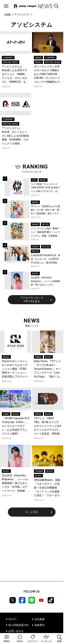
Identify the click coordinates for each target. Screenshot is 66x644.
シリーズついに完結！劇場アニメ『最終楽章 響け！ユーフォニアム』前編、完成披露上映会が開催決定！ (45, 232)
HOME (8, 14)
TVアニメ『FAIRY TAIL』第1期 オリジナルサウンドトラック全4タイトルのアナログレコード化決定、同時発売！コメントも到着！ (47, 426)
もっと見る (32, 512)
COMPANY (8, 58)
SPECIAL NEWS (10, 62)
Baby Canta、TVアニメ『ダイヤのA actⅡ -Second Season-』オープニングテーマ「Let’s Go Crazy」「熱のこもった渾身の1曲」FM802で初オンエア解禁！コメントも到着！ (48, 369)
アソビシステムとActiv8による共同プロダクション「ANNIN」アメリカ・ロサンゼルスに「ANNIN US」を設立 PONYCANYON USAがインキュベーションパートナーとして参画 (15, 74)
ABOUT (12, 619)
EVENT (35, 247)
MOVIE (45, 224)
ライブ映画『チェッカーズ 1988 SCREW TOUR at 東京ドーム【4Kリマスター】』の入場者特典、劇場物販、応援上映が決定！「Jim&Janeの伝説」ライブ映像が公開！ (45, 188)
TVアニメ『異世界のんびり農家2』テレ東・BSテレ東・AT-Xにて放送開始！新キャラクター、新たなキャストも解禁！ (45, 210)
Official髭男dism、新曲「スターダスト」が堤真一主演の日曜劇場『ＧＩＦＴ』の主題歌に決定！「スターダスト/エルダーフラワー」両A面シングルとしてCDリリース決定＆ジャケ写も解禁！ (47, 488)
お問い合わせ (16, 631)
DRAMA (39, 471)
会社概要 (40, 619)
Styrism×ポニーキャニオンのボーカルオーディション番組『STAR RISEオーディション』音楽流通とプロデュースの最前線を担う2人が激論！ (15, 369)
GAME (6, 414)
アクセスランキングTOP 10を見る (32, 299)
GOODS (46, 247)
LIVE (34, 180)
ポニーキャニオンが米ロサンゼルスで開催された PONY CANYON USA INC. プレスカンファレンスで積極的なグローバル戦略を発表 (47, 74)
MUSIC (38, 62)
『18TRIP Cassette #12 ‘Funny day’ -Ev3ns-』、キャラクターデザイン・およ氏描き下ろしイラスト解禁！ (15, 426)
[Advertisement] (32, 551)
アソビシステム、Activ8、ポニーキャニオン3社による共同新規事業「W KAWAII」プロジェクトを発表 (15, 136)
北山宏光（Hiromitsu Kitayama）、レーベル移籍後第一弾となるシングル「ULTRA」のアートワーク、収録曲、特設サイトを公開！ (45, 281)
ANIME (38, 58)
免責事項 (40, 625)
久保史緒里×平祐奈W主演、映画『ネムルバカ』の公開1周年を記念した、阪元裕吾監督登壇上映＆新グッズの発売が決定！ (46, 259)
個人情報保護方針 (19, 625)
